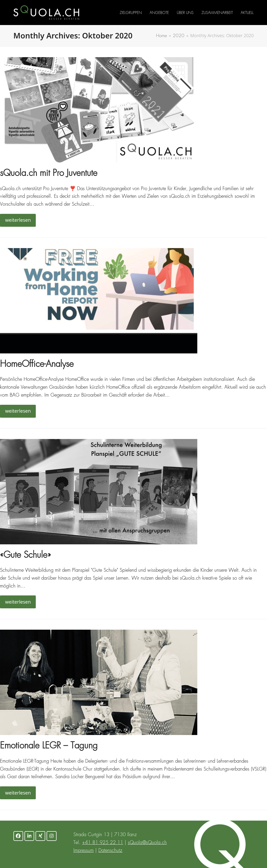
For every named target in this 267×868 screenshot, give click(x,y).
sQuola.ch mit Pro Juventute (49, 174)
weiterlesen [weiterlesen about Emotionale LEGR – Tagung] (18, 793)
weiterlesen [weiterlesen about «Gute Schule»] (18, 602)
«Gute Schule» (25, 556)
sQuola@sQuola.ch (147, 843)
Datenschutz (110, 851)
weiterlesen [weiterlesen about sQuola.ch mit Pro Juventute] (18, 220)
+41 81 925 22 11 (103, 843)
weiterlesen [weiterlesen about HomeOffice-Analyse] (18, 411)
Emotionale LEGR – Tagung (49, 746)
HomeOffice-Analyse (37, 365)
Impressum (84, 851)
